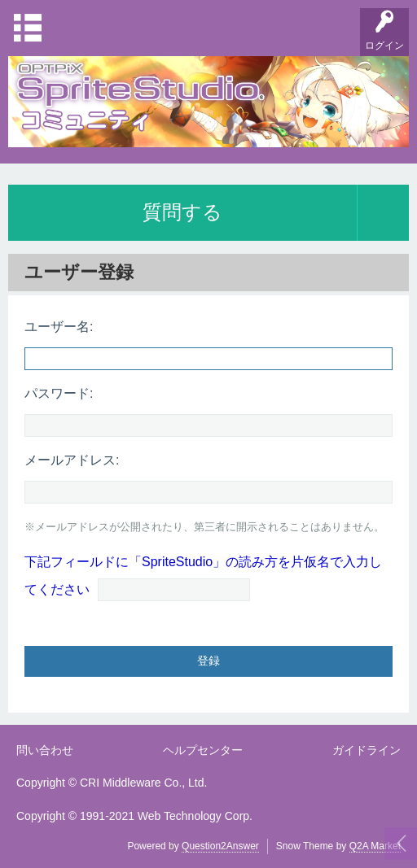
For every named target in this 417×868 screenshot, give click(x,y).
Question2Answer (220, 846)
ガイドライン (367, 750)
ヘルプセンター (203, 750)
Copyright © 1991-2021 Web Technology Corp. (134, 816)
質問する (182, 212)
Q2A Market (375, 846)
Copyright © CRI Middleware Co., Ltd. (112, 783)
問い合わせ (45, 750)
